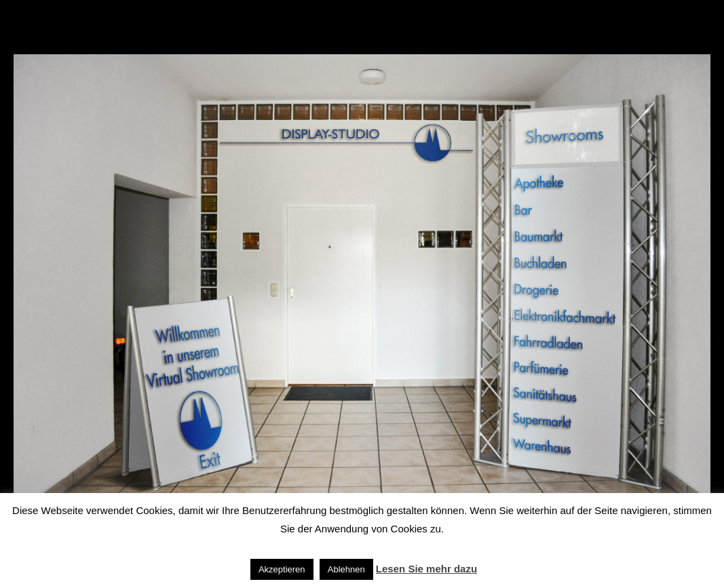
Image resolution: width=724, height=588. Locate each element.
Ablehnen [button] (346, 569)
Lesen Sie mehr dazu (426, 569)
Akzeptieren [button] (282, 569)
